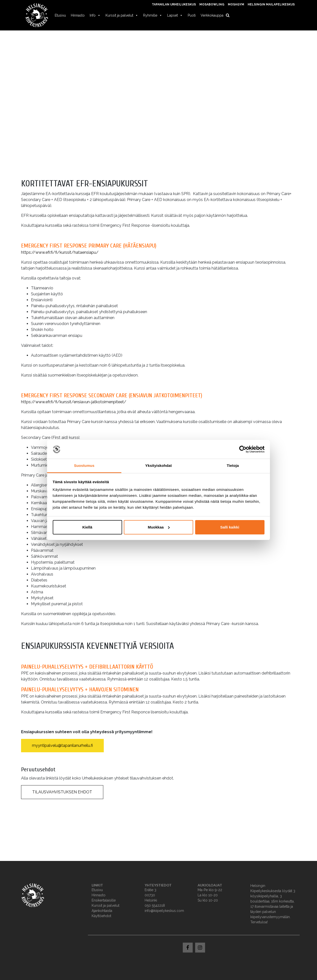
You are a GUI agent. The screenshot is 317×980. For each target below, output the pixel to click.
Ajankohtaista (102, 911)
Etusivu (60, 15)
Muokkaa (159, 527)
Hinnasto (78, 15)
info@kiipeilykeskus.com (164, 911)
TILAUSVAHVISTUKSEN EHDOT (62, 792)
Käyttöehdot (101, 916)
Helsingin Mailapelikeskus (271, 4)
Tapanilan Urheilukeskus (174, 4)
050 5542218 (155, 905)
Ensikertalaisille (104, 900)
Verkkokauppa (212, 15)
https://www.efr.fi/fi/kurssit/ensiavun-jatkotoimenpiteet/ (74, 402)
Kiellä (87, 527)
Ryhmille (153, 15)
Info (95, 15)
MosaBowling (212, 4)
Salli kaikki (230, 527)
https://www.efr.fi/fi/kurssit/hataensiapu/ (60, 252)
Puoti (192, 15)
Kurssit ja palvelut (122, 15)
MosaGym (236, 4)
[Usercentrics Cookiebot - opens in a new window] (243, 449)
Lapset (175, 15)
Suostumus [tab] (84, 465)
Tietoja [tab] (233, 465)
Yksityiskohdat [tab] (158, 465)
